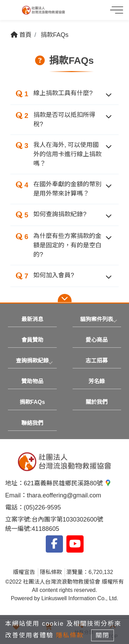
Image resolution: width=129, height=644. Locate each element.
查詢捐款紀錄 (32, 361)
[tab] (97, 319)
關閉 (103, 635)
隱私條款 (51, 572)
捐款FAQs (55, 35)
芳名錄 (97, 381)
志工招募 (97, 361)
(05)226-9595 (42, 507)
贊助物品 (32, 381)
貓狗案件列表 (97, 319)
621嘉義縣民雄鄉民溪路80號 (68, 483)
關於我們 (97, 402)
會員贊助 (32, 340)
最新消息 (32, 319)
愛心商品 (97, 340)
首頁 (21, 35)
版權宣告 (24, 572)
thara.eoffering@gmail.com (64, 495)
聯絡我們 (32, 423)
